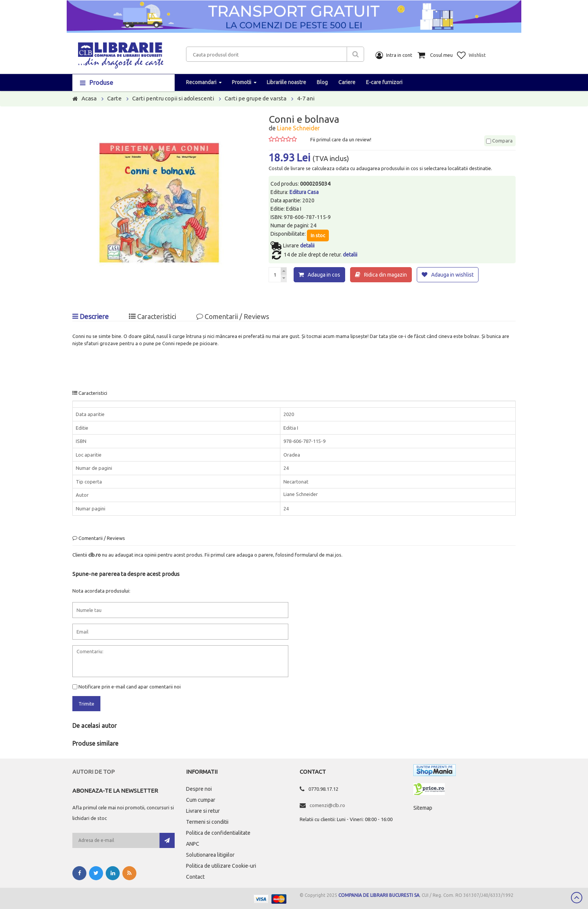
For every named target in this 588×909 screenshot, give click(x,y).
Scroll (577, 898)
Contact (195, 877)
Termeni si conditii (207, 822)
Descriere (91, 316)
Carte (114, 98)
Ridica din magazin (385, 275)
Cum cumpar (201, 800)
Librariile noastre (286, 82)
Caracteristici (152, 316)
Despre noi (199, 789)
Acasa (89, 98)
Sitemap (423, 808)
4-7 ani (306, 98)
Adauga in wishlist (452, 275)
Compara (499, 141)
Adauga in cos (324, 275)
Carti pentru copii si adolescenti (173, 98)
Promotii (242, 82)
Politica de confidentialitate (218, 833)
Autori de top (94, 772)
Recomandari (201, 82)
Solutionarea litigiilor (210, 855)
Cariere (347, 82)
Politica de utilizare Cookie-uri (221, 866)
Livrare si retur (203, 811)
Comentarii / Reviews (233, 316)
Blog (322, 82)
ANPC (193, 844)
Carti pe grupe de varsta (256, 98)
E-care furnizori (384, 82)
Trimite (86, 704)
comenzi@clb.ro (327, 805)
